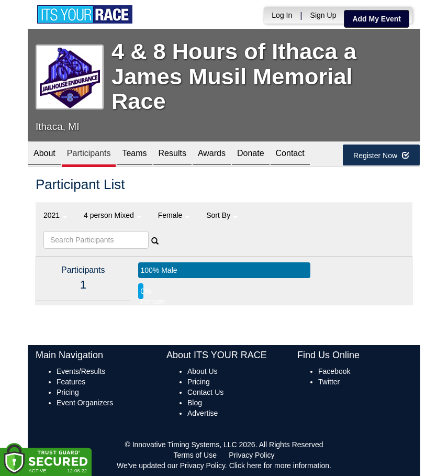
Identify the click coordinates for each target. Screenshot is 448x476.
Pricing (68, 392)
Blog (195, 403)
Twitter (329, 382)
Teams (134, 155)
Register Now (381, 156)
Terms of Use (195, 455)
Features (71, 382)
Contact (290, 155)
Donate (251, 155)
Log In (282, 15)
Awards (212, 155)
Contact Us (205, 392)
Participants (89, 155)
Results (172, 155)
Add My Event (377, 19)
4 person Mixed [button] (113, 215)
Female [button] (174, 215)
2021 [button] (55, 215)
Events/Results (81, 371)
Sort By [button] (222, 215)
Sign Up (323, 15)
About (44, 155)
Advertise (203, 413)
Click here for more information (279, 466)
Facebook (334, 371)
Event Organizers (85, 403)
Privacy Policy (251, 455)
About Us (203, 371)
